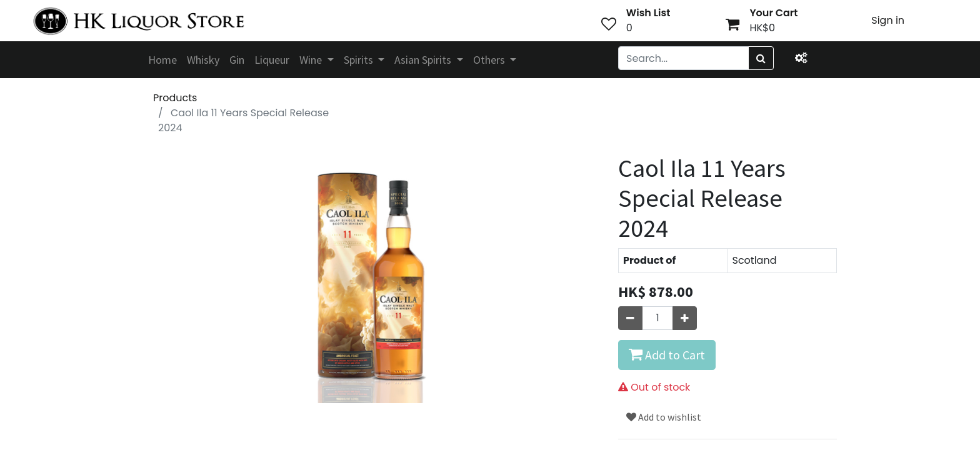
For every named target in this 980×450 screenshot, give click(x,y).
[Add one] (685, 318)
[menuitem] (162, 60)
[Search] (761, 58)
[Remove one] (630, 318)
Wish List (648, 13)
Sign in (888, 20)
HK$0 (762, 28)
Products (175, 98)
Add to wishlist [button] (664, 417)
